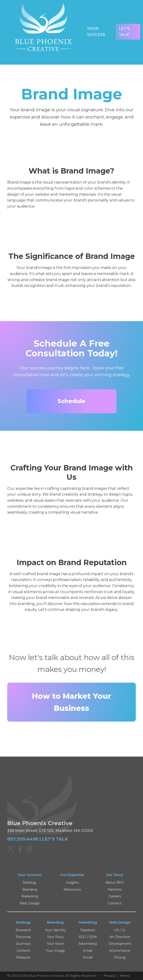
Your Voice (55, 944)
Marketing (30, 896)
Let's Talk (124, 32)
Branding (30, 890)
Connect (115, 903)
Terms (124, 976)
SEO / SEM (88, 937)
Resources (72, 890)
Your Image (55, 951)
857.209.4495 (23, 839)
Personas (23, 937)
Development (120, 944)
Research (23, 930)
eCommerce (120, 951)
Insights (72, 883)
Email (88, 951)
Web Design (30, 903)
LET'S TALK (55, 839)
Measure (23, 957)
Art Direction (120, 937)
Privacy (109, 976)
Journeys (23, 944)
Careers (115, 896)
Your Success (96, 32)
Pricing (120, 957)
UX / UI (120, 930)
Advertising (88, 944)
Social (88, 957)
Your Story (55, 937)
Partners (115, 890)
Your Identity (55, 930)
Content (23, 951)
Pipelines (88, 930)
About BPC (115, 883)
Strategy (30, 883)
